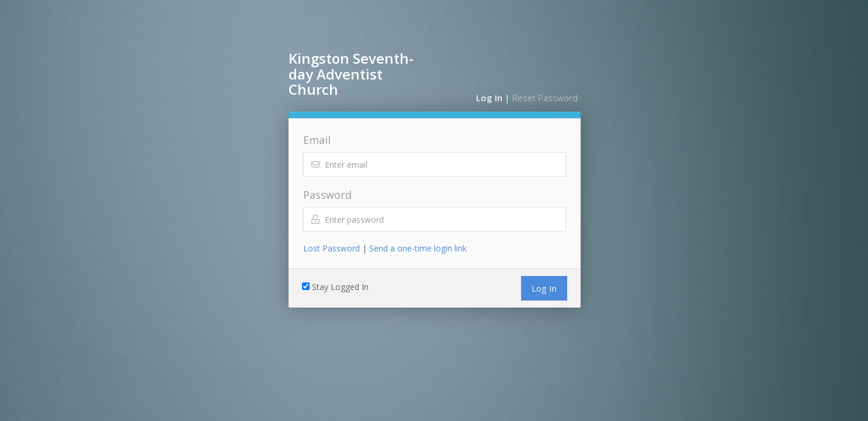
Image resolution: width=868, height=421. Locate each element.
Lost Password (331, 248)
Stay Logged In (340, 287)
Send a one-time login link (418, 248)
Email (317, 140)
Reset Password (545, 98)
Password (327, 195)
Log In (489, 98)
